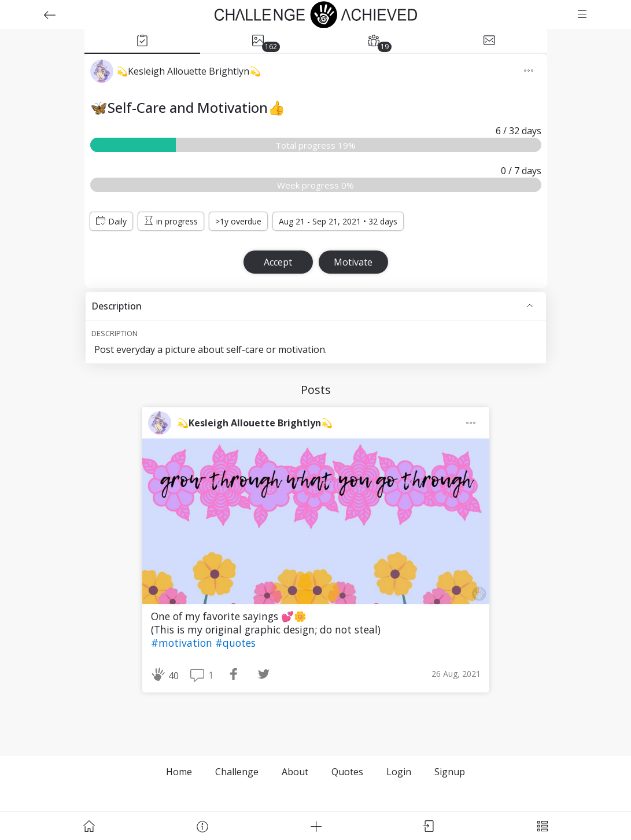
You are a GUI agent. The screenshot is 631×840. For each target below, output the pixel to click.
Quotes (347, 772)
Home (179, 772)
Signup (450, 772)
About (295, 772)
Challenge (237, 772)
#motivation (183, 643)
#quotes (235, 643)
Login (399, 772)
